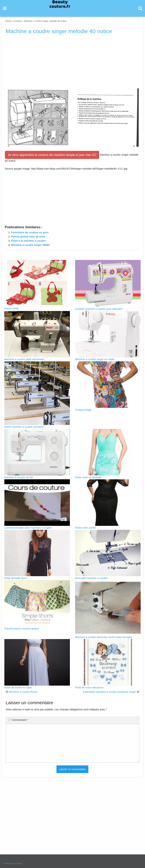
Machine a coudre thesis (23, 692)
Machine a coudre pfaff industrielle (24, 359)
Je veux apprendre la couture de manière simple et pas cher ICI (52, 155)
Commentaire (20, 720)
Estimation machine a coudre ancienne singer (109, 692)
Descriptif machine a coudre (91, 578)
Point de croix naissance (89, 687)
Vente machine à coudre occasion (24, 427)
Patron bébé (12, 308)
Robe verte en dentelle (88, 477)
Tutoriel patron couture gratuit (21, 629)
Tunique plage (83, 410)
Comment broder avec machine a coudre (28, 528)
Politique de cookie (13, 863)
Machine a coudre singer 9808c (30, 245)
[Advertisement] (72, 63)
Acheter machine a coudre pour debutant (99, 309)
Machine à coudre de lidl (19, 477)
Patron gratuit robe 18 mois (28, 237)
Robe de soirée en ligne (18, 687)
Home (8, 21)
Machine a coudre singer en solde (95, 359)
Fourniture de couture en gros (30, 232)
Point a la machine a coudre (28, 241)
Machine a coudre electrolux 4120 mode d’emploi (104, 637)
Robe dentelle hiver (16, 578)
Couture (18, 21)
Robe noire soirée (85, 528)
